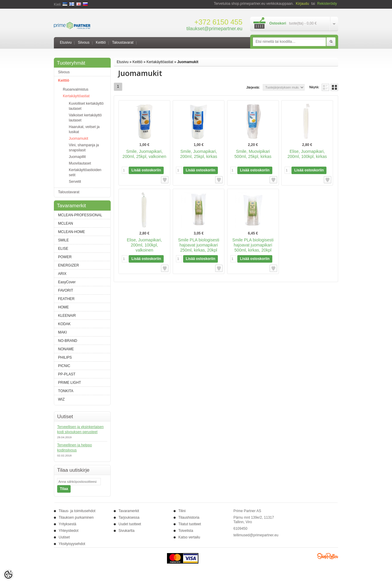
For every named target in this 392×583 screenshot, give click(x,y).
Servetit (75, 182)
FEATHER (66, 299)
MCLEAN (66, 223)
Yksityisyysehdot (72, 544)
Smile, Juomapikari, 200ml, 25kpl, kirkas (199, 154)
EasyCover (67, 282)
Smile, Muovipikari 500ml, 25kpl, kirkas (253, 154)
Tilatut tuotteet (190, 524)
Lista (325, 87)
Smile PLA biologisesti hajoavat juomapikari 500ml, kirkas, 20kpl (253, 245)
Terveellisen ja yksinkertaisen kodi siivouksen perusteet (80, 429)
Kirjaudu (303, 4)
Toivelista (186, 531)
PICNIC (64, 366)
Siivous (84, 42)
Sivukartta (126, 531)
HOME (63, 307)
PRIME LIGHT (70, 383)
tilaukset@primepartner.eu (214, 29)
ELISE (63, 249)
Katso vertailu (189, 537)
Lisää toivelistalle (165, 180)
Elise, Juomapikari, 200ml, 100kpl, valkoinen (145, 245)
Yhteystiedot (69, 531)
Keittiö (101, 42)
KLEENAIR (67, 316)
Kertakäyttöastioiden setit (85, 172)
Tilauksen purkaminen (76, 517)
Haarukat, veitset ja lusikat (84, 129)
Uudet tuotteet (130, 524)
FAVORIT (66, 290)
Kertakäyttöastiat (76, 96)
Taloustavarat (123, 42)
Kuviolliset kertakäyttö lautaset (86, 106)
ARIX (62, 274)
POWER (65, 257)
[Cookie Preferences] (8, 575)
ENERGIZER (69, 265)
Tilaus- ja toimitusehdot (77, 511)
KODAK (64, 324)
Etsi (331, 42)
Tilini (182, 511)
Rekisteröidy (327, 4)
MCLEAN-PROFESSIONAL (80, 215)
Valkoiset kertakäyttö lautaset (85, 118)
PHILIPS (65, 357)
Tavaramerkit (129, 511)
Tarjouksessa (129, 517)
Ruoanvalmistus (76, 89)
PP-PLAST (67, 374)
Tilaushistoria (189, 517)
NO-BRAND (68, 341)
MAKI (62, 332)
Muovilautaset (80, 163)
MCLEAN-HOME (72, 232)
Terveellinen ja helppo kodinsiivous (75, 448)
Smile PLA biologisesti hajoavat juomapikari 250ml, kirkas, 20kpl (199, 245)
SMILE (63, 240)
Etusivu (66, 42)
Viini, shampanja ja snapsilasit (84, 148)
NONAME (66, 349)
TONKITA (66, 391)
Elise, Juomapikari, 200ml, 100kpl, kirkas (307, 154)
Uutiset (64, 537)
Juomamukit (79, 138)
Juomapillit (77, 157)
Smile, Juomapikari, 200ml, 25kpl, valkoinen (144, 154)
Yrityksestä (67, 524)
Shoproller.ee (328, 556)
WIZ (61, 399)
